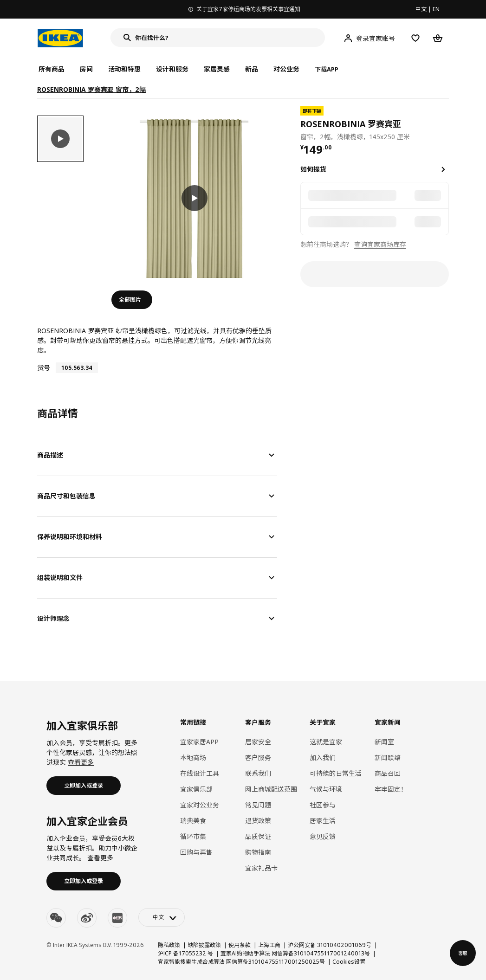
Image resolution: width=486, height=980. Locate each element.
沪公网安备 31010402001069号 (330, 945)
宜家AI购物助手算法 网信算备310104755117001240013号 (295, 953)
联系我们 (258, 773)
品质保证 (258, 836)
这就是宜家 (326, 742)
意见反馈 (323, 836)
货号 (44, 368)
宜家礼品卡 (261, 868)
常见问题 (258, 805)
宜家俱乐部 (196, 789)
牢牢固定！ (391, 789)
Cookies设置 (349, 962)
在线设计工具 (200, 773)
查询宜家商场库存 (380, 244)
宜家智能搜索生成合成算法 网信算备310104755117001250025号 (241, 962)
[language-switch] (162, 917)
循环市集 (193, 836)
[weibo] (87, 918)
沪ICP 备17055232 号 (185, 953)
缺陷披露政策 (204, 945)
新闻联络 (388, 758)
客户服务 (258, 758)
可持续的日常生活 (336, 773)
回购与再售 (196, 852)
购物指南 (258, 852)
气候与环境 (326, 789)
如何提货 (313, 169)
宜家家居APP (199, 742)
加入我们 (323, 758)
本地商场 (193, 758)
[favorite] (445, 124)
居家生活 (323, 821)
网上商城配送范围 (271, 789)
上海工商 (269, 945)
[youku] (117, 918)
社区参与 (323, 805)
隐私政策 (169, 945)
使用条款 (240, 945)
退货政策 (258, 821)
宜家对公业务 (200, 805)
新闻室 (384, 742)
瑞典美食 (193, 821)
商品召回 (388, 773)
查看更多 (81, 762)
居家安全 (258, 742)
